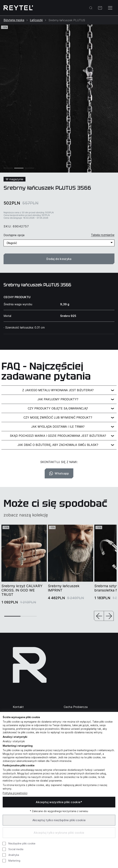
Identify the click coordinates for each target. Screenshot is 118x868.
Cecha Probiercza (76, 707)
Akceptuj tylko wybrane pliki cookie (59, 833)
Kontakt (18, 707)
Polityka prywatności (15, 793)
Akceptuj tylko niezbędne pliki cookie (59, 820)
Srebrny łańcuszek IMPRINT (64, 588)
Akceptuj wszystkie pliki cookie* (59, 802)
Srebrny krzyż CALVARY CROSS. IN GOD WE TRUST (22, 590)
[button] (99, 616)
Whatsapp (59, 473)
